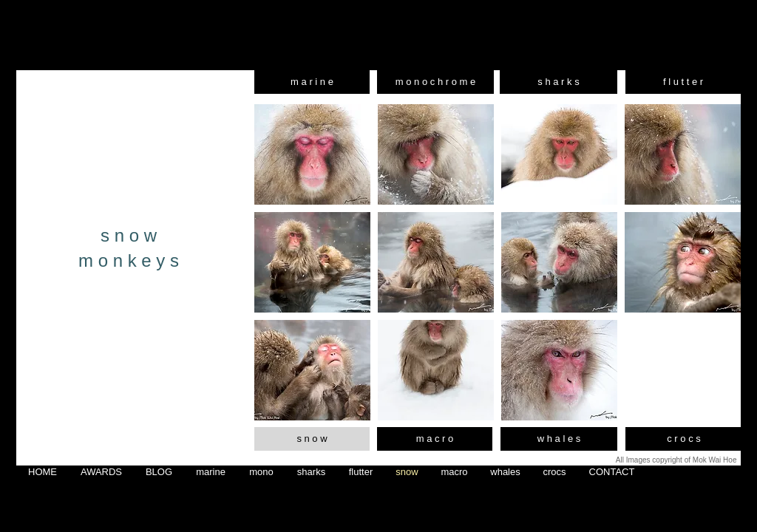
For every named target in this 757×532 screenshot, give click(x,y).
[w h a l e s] (559, 439)
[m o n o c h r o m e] (435, 82)
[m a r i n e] (312, 82)
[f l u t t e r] (683, 82)
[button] (312, 154)
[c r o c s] (684, 439)
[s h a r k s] (559, 82)
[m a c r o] (435, 439)
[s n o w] (312, 439)
